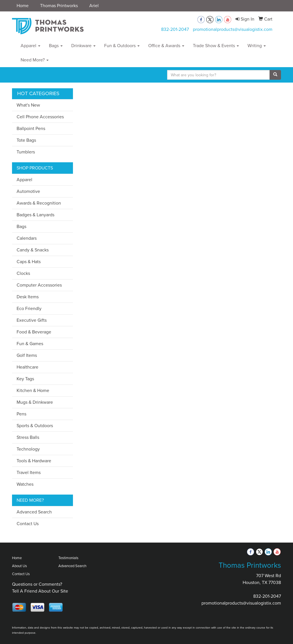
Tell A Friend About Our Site (40, 591)
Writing (257, 46)
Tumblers (26, 152)
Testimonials (68, 558)
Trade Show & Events (216, 46)
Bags (56, 46)
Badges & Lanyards (35, 215)
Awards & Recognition (39, 203)
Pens (21, 414)
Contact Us (28, 524)
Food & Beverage (34, 332)
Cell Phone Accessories (40, 117)
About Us (19, 566)
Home (23, 6)
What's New (28, 105)
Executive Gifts (32, 320)
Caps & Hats (29, 262)
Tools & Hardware (34, 461)
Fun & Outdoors (122, 46)
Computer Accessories (39, 285)
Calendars (27, 238)
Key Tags (25, 379)
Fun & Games (30, 344)
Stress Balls (28, 437)
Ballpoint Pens (31, 128)
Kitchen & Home (33, 390)
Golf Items (27, 355)
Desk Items (28, 297)
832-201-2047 (175, 29)
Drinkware (83, 46)
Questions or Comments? (37, 584)
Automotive (28, 191)
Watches (25, 484)
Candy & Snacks (33, 250)
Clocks (23, 273)
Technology (28, 449)
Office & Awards (166, 46)
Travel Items (29, 472)
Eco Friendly (29, 308)
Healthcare (27, 367)
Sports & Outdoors (35, 426)
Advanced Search (34, 512)
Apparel (30, 46)
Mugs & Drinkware (35, 402)
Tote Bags (26, 140)
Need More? (35, 60)
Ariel (94, 6)
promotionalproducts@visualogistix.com (233, 29)
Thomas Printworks (59, 6)
